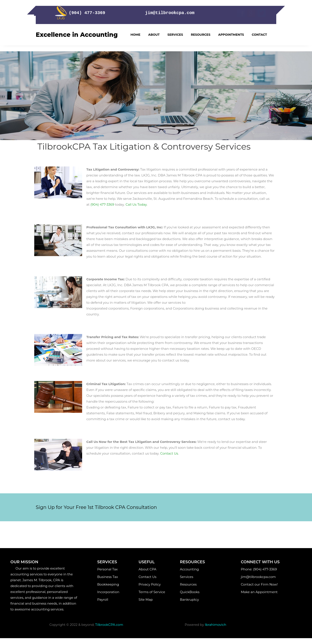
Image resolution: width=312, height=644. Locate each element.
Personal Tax (108, 569)
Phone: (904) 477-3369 (259, 569)
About (154, 35)
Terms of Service (152, 592)
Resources (201, 35)
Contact (259, 35)
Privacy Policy (150, 584)
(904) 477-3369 (102, 204)
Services (175, 35)
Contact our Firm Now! (259, 584)
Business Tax (108, 577)
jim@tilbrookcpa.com (259, 577)
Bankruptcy (189, 600)
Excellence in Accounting (77, 35)
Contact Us (148, 577)
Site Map (147, 600)
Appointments (231, 35)
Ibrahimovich (215, 625)
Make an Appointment (260, 592)
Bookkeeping (109, 584)
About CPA (148, 569)
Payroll (107, 600)
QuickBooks (190, 592)
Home (135, 35)
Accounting (189, 569)
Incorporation (108, 592)
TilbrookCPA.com (109, 625)
